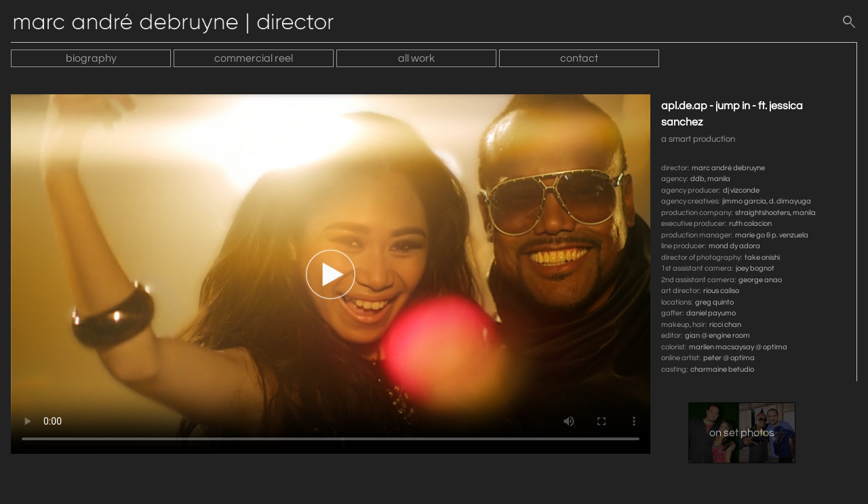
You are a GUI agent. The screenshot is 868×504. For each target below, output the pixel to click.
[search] (849, 25)
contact (579, 58)
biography (91, 58)
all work (416, 58)
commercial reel (254, 58)
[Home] (180, 25)
